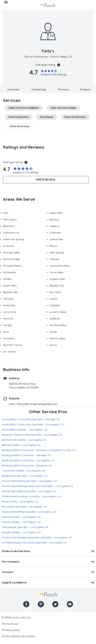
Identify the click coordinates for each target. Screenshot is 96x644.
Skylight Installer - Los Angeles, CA (21, 532)
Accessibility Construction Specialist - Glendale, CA (31, 419)
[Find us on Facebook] (26, 604)
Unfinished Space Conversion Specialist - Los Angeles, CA (34, 543)
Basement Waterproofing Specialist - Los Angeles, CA (32, 435)
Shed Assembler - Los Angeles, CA (21, 517)
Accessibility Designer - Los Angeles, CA (24, 430)
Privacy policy (11, 630)
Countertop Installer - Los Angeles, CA (23, 471)
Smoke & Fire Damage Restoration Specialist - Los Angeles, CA (37, 538)
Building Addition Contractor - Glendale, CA (26, 455)
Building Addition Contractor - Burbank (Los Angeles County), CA (39, 450)
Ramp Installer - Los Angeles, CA (20, 502)
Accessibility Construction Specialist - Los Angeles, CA (33, 425)
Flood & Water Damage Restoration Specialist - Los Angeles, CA (38, 486)
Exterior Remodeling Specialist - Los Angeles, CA (29, 481)
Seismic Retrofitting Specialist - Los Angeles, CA (29, 512)
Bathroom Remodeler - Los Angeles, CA (24, 440)
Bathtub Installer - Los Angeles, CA (21, 445)
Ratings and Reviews (24, 147)
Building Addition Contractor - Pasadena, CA (27, 466)
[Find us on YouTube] (70, 604)
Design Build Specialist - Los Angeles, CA (25, 476)
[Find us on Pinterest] (41, 604)
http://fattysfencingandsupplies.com (33, 404)
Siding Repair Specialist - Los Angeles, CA (25, 527)
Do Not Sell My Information (19, 636)
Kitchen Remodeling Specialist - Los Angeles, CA (29, 491)
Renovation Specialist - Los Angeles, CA (24, 507)
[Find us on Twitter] (55, 604)
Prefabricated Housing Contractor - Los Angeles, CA (31, 496)
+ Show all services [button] (19, 126)
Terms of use (10, 624)
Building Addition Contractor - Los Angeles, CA (28, 461)
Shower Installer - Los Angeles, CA (21, 522)
